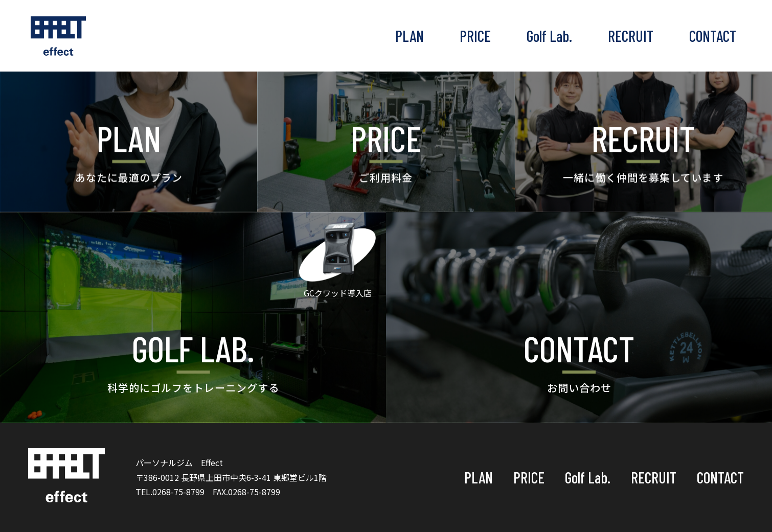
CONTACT (713, 36)
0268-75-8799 (178, 492)
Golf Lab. (549, 36)
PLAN (410, 36)
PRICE (475, 36)
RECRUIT (631, 36)
